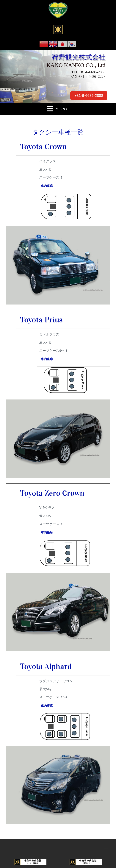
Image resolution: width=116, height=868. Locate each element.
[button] (58, 109)
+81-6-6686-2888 (89, 96)
